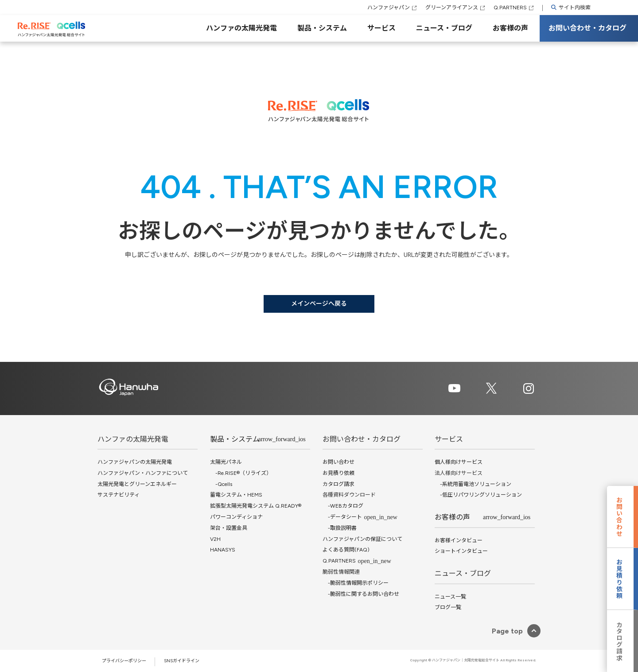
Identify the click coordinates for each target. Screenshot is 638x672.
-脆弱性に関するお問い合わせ (361, 594)
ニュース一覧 (450, 597)
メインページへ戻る (319, 304)
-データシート (342, 517)
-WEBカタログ (343, 506)
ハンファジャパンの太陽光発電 (135, 462)
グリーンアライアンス (452, 8)
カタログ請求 (338, 484)
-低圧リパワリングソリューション (478, 495)
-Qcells (221, 484)
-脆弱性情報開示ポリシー (356, 583)
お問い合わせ (338, 462)
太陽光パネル (226, 462)
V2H (215, 539)
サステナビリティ (119, 495)
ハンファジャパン (389, 8)
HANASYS (223, 550)
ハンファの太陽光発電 (241, 28)
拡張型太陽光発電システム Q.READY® (256, 506)
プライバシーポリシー (124, 661)
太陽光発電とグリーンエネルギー (137, 484)
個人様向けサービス (459, 462)
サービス (381, 28)
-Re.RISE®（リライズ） (241, 473)
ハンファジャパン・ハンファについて (143, 473)
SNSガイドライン (182, 661)
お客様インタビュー (459, 540)
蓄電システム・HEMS (236, 495)
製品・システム (322, 28)
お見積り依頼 (338, 473)
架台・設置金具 (229, 528)
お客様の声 (510, 28)
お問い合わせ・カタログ (587, 28)
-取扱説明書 (340, 528)
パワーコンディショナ (236, 517)
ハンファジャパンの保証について (362, 539)
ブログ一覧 (448, 607)
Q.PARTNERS (510, 8)
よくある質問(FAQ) (346, 550)
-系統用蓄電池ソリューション (473, 484)
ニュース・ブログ (444, 28)
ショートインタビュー (461, 551)
